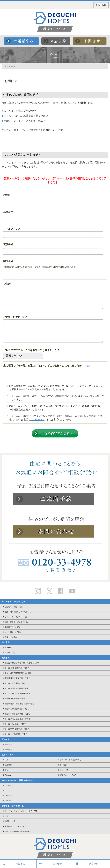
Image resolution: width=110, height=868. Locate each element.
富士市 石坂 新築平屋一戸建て (16, 709)
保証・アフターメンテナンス (15, 622)
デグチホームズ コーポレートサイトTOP (20, 811)
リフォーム (8, 816)
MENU (101, 5)
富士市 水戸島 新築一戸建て (15, 734)
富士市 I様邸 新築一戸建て (14, 724)
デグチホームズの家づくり (70, 760)
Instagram (8, 786)
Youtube (7, 801)
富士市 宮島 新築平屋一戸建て (16, 729)
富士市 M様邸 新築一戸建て (15, 683)
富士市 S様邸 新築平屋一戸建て (17, 688)
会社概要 (7, 648)
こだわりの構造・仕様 (13, 607)
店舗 (6, 770)
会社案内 (63, 765)
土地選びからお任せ (12, 627)
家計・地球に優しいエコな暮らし (17, 612)
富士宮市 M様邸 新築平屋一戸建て (18, 693)
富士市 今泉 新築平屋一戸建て (16, 668)
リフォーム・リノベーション (15, 617)
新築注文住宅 (9, 821)
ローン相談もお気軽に (13, 632)
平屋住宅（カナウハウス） (15, 826)
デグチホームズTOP (67, 775)
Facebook (8, 796)
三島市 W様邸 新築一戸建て (15, 698)
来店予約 (87, 864)
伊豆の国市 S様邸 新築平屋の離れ (17, 673)
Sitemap (7, 775)
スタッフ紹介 (9, 653)
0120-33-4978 (37, 419)
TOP (4, 66)
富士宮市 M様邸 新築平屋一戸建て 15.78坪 (21, 663)
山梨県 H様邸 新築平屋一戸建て (17, 678)
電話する (13, 864)
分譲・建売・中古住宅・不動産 (16, 831)
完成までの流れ (10, 637)
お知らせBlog (64, 770)
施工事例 (8, 765)
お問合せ (50, 864)
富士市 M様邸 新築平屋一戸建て (17, 719)
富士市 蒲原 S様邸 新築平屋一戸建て (19, 704)
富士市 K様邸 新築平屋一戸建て (17, 714)
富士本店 (7, 745)
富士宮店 (7, 750)
